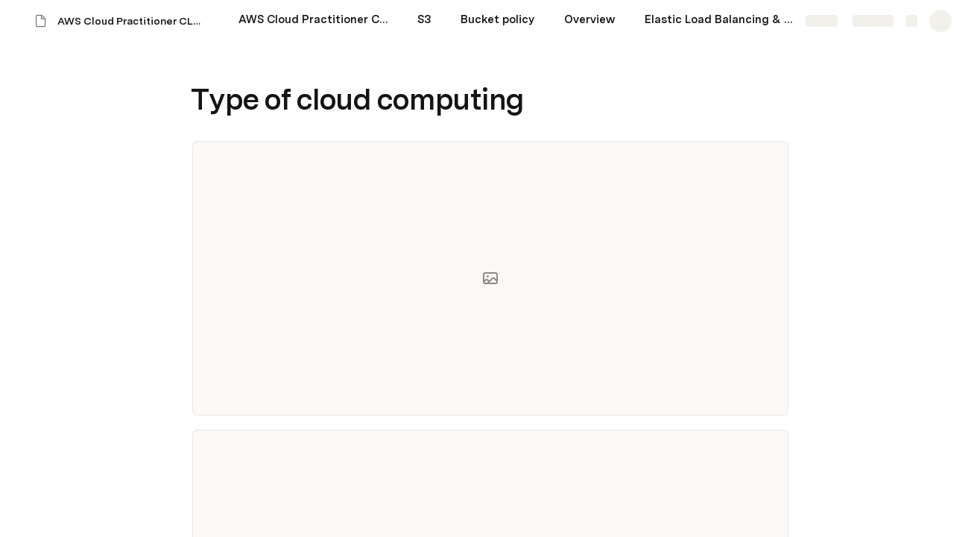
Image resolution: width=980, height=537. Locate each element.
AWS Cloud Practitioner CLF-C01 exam (133, 21)
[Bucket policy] (497, 21)
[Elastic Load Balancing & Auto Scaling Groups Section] (719, 21)
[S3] (424, 21)
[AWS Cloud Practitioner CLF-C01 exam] (313, 21)
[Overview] (589, 21)
